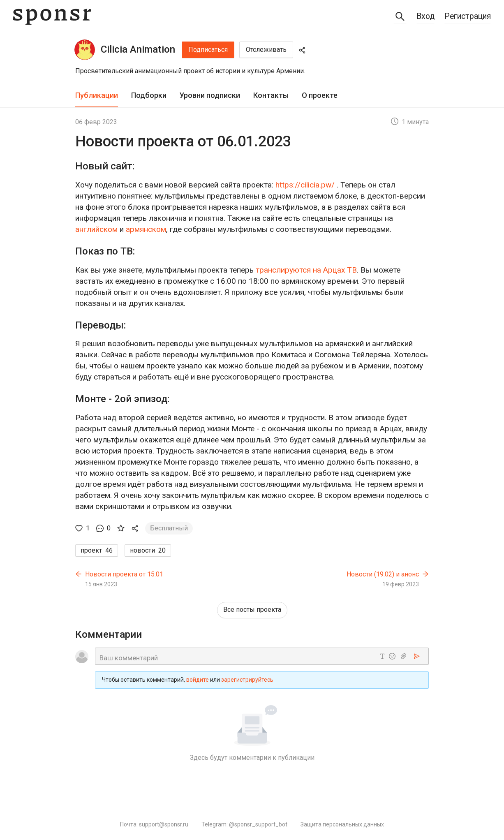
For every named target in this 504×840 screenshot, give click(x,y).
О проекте (320, 95)
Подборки (149, 95)
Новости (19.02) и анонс (383, 574)
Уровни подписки (210, 95)
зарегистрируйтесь (247, 680)
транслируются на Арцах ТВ (306, 270)
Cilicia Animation (138, 49)
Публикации (97, 95)
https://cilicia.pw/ (305, 185)
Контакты (271, 95)
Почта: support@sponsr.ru (154, 824)
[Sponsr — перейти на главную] (52, 17)
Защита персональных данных (342, 824)
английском (96, 229)
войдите (198, 680)
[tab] (97, 96)
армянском (146, 229)
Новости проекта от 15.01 (124, 574)
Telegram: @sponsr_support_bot (244, 824)
